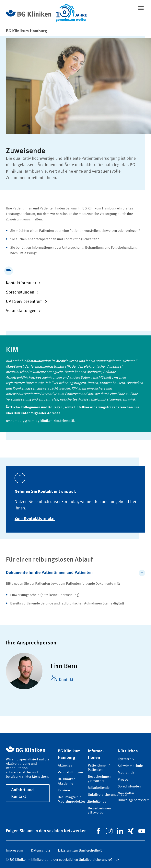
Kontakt (62, 678)
